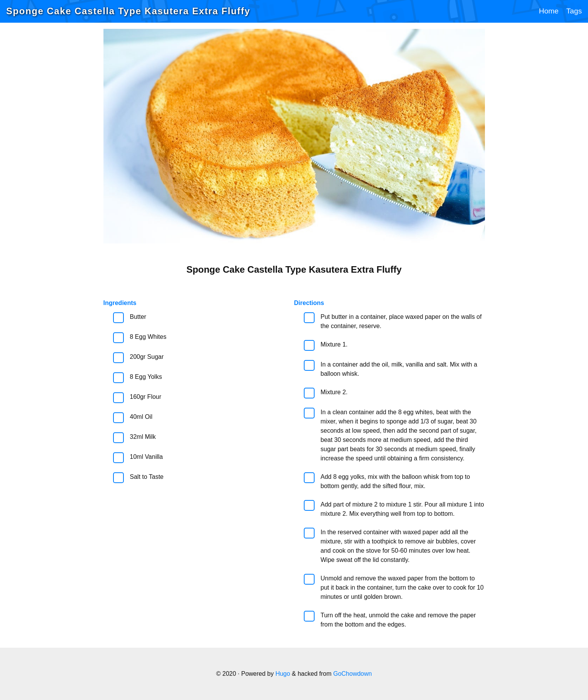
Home (549, 11)
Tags (574, 11)
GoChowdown (352, 674)
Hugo (283, 674)
